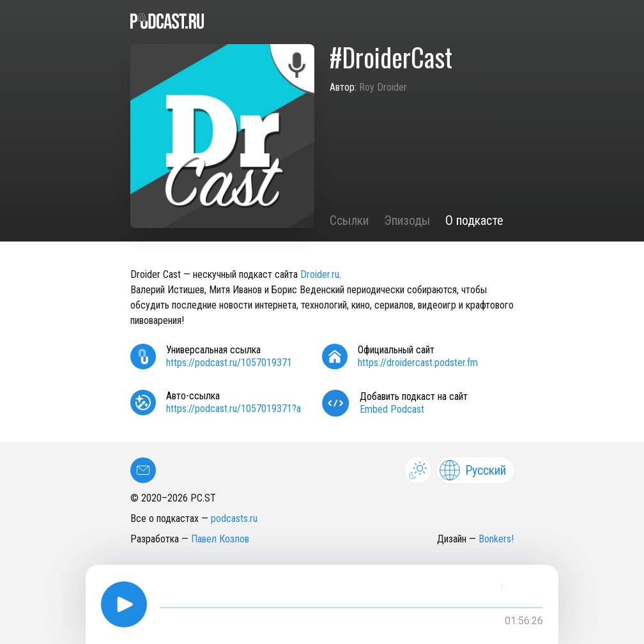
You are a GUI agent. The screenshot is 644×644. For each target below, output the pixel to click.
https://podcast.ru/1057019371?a (234, 409)
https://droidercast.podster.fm (418, 363)
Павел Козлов (220, 539)
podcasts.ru (234, 518)
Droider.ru (320, 274)
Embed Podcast (392, 409)
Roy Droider (383, 87)
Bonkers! (496, 539)
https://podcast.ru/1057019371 (229, 363)
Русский (473, 470)
